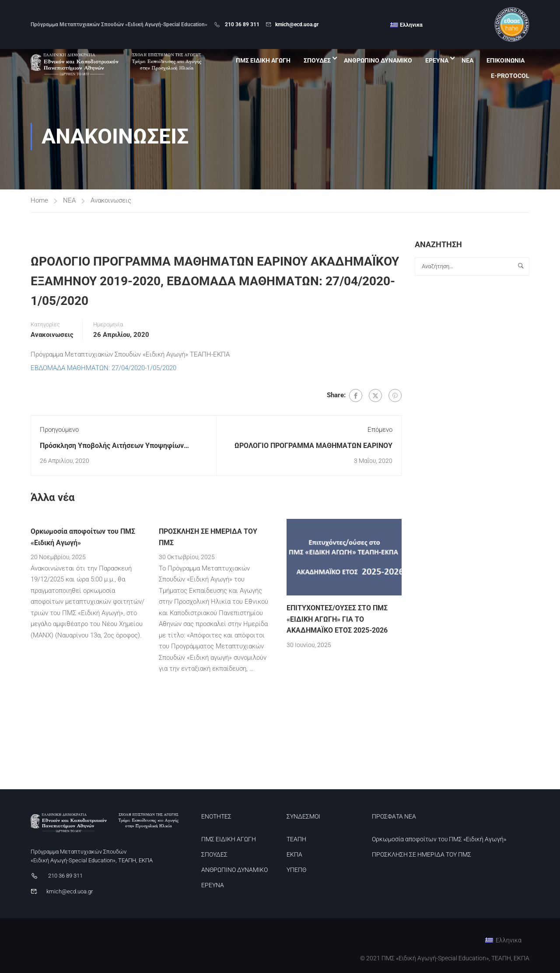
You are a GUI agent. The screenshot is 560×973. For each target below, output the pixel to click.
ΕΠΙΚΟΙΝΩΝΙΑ (506, 60)
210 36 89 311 (241, 24)
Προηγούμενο (59, 430)
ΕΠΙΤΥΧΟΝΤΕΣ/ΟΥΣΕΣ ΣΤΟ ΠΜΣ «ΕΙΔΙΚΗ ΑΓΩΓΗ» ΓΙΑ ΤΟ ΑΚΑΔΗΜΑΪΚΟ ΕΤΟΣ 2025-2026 (337, 619)
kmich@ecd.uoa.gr (297, 24)
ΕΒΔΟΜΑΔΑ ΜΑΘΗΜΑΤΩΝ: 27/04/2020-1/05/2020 (103, 368)
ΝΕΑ (467, 60)
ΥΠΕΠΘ (296, 870)
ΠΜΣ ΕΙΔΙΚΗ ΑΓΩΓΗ (263, 60)
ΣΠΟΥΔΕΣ (317, 60)
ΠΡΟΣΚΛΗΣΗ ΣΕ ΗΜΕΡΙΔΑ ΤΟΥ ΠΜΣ (422, 854)
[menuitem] (407, 25)
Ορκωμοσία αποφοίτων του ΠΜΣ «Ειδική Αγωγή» (439, 839)
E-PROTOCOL (510, 76)
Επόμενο (380, 430)
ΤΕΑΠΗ (296, 839)
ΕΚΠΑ (294, 854)
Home (39, 200)
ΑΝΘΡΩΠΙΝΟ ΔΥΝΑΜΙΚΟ (378, 60)
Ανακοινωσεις (111, 200)
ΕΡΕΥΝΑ (437, 60)
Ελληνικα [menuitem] (411, 25)
